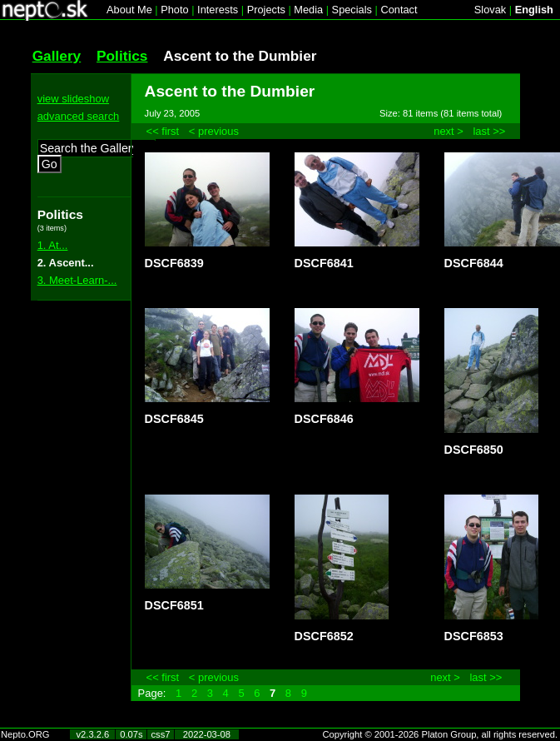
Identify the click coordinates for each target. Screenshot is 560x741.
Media (308, 10)
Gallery (57, 56)
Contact (399, 10)
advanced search (79, 116)
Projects (266, 10)
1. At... (53, 245)
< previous (214, 131)
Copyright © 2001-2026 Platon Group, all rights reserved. (441, 734)
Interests (218, 10)
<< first (163, 131)
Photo (174, 10)
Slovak (490, 10)
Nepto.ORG (25, 734)
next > (448, 131)
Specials (352, 10)
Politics (122, 56)
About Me (129, 10)
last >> (489, 131)
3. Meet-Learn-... (77, 280)
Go (50, 164)
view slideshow (73, 99)
